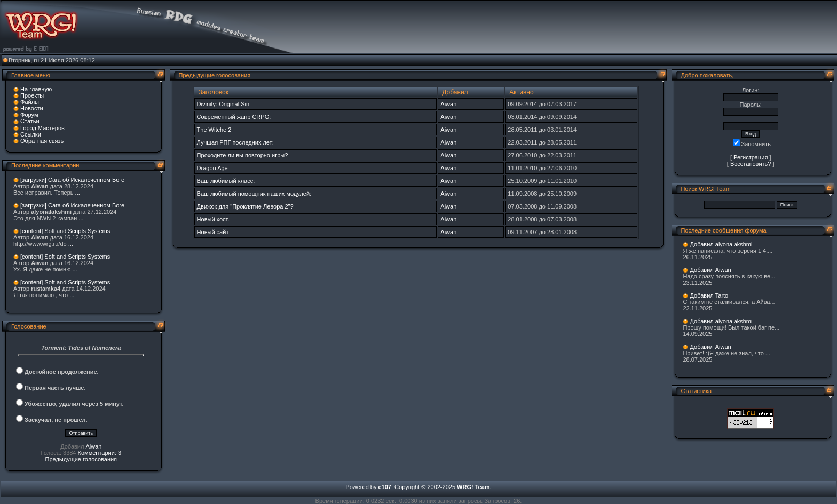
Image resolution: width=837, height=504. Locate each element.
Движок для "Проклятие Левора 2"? (245, 206)
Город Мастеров (42, 128)
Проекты (32, 95)
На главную (36, 89)
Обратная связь (42, 141)
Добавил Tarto (709, 295)
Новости (32, 108)
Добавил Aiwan (710, 270)
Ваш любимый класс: (226, 181)
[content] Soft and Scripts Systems (65, 231)
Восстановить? (751, 164)
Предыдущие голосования (81, 459)
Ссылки (31, 134)
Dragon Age (212, 168)
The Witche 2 (214, 130)
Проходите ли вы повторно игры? (243, 155)
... (78, 193)
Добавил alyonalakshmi (721, 244)
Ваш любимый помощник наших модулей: (254, 194)
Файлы (30, 102)
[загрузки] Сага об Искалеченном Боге (72, 180)
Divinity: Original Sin (223, 104)
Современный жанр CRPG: (234, 117)
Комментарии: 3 (100, 453)
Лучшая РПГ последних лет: (235, 142)
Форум (29, 115)
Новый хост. (213, 219)
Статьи (30, 121)
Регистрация (751, 157)
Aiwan (93, 446)
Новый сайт (213, 232)
